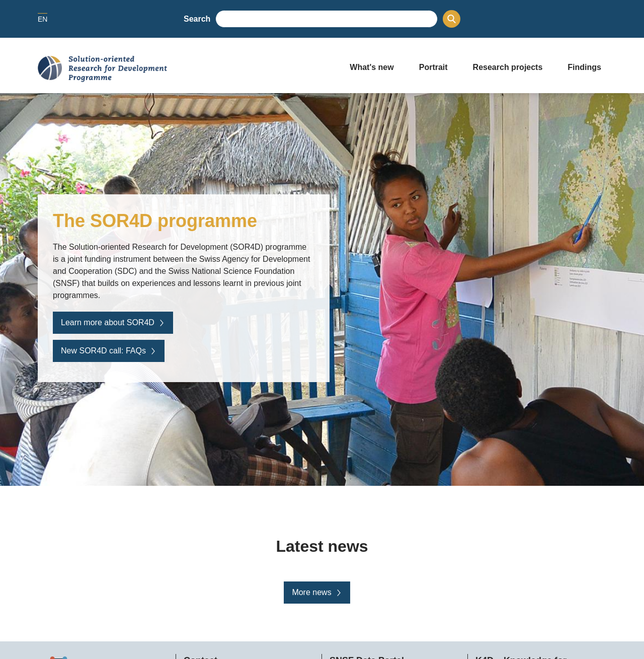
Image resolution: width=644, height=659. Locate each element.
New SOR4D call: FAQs (109, 351)
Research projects (508, 67)
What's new (372, 67)
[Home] (184, 69)
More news (317, 592)
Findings (584, 67)
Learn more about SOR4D (113, 322)
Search (197, 19)
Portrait (433, 67)
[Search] (452, 19)
